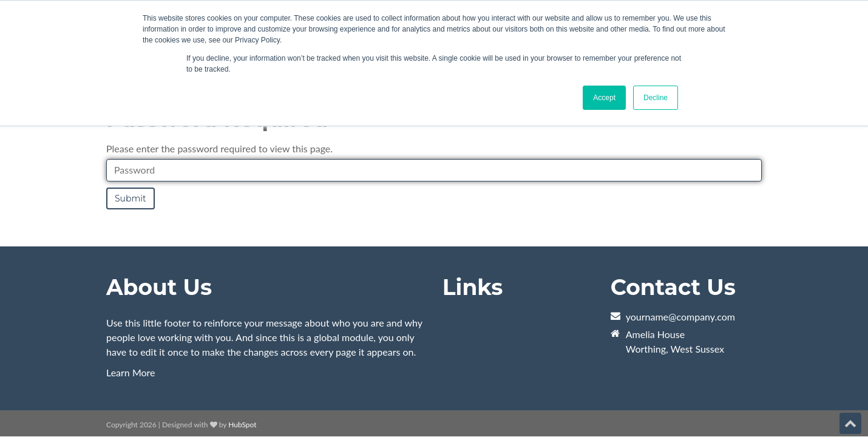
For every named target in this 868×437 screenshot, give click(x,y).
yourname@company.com (680, 317)
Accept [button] (604, 98)
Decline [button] (656, 98)
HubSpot (242, 425)
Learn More (131, 372)
